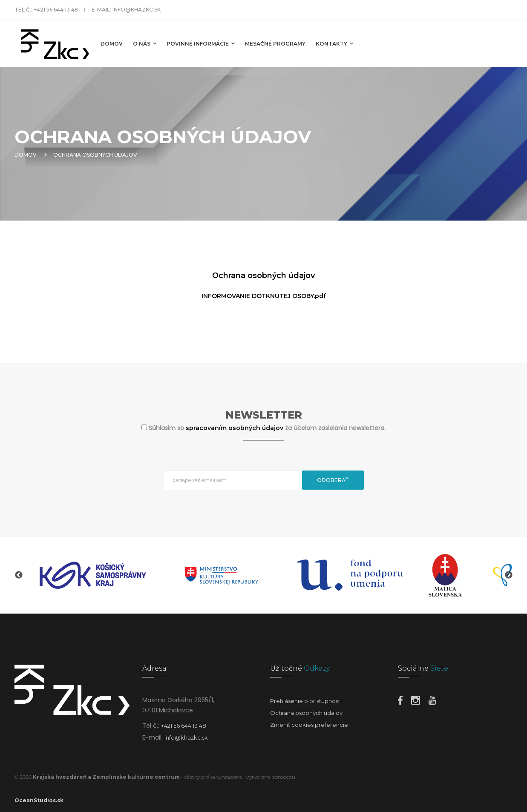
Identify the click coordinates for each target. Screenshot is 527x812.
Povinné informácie (201, 43)
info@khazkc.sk (137, 10)
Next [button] (509, 575)
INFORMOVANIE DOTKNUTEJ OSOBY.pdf (264, 296)
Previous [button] (19, 575)
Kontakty (334, 43)
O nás (145, 43)
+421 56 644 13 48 (56, 10)
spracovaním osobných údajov (235, 428)
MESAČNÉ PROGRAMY (275, 44)
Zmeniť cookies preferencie (309, 725)
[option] (93, 575)
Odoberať (333, 480)
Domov (112, 44)
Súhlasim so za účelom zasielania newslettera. (267, 428)
